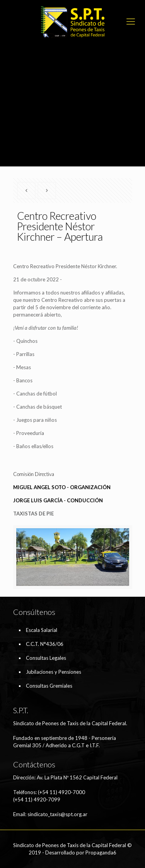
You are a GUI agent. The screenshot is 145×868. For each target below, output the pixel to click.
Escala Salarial (42, 630)
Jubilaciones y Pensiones (54, 672)
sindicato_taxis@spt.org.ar (57, 814)
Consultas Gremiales (49, 686)
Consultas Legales (46, 658)
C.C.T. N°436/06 (45, 644)
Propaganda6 (101, 853)
